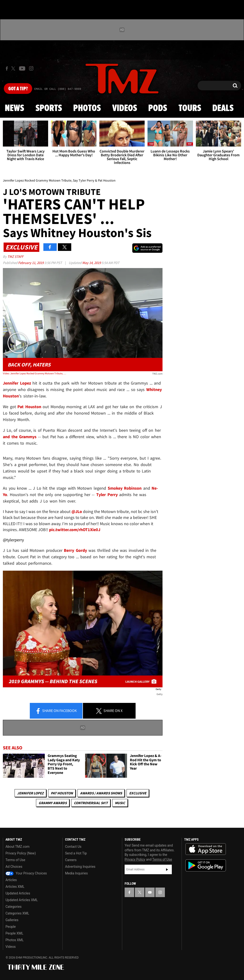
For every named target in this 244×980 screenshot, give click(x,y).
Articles (11, 880)
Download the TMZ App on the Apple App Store (206, 849)
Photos (87, 108)
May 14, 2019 (92, 263)
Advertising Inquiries (80, 867)
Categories (13, 907)
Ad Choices (14, 867)
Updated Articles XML (22, 900)
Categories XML (17, 913)
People (11, 927)
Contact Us (73, 847)
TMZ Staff (15, 256)
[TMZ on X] (14, 69)
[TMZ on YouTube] (150, 892)
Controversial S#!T (91, 803)
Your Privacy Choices (26, 873)
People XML (14, 933)
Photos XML (15, 940)
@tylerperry (13, 540)
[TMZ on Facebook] (7, 69)
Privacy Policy (135, 859)
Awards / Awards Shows (101, 793)
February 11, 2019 (31, 263)
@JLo (77, 511)
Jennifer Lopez (30, 793)
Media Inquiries (76, 873)
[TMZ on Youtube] (22, 68)
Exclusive (138, 793)
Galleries (12, 920)
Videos (125, 108)
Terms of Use (15, 860)
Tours (190, 108)
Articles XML (15, 887)
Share (56, 711)
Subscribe (167, 869)
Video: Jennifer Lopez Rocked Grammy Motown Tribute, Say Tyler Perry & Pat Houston (35, 373)
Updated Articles (18, 893)
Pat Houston (62, 793)
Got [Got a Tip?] (18, 89)
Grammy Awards (53, 803)
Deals (223, 108)
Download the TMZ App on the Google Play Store (206, 866)
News (14, 108)
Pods (158, 108)
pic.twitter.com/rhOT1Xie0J (75, 530)
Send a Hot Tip (76, 853)
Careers (71, 860)
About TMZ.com (18, 847)
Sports (49, 108)
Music (120, 803)
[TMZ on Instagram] (31, 68)
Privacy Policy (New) (21, 853)
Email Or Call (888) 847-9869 (58, 89)
